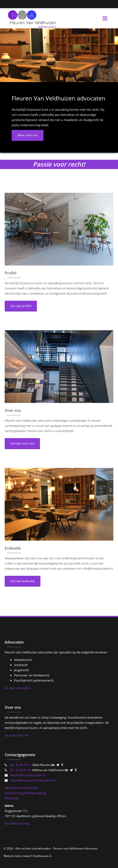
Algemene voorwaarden (21, 788)
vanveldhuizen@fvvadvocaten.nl (33, 780)
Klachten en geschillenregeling (25, 793)
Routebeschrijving (17, 823)
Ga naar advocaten (18, 688)
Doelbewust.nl (42, 856)
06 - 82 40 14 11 (20, 765)
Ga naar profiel (21, 306)
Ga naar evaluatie (23, 581)
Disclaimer (12, 798)
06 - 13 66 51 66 (20, 770)
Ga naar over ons (22, 443)
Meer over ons (28, 135)
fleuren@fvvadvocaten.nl (28, 775)
